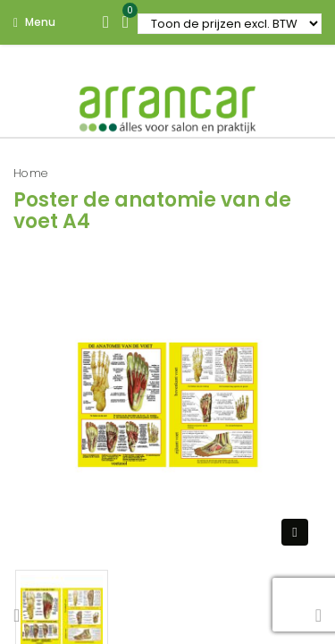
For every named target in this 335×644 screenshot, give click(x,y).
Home (31, 173)
